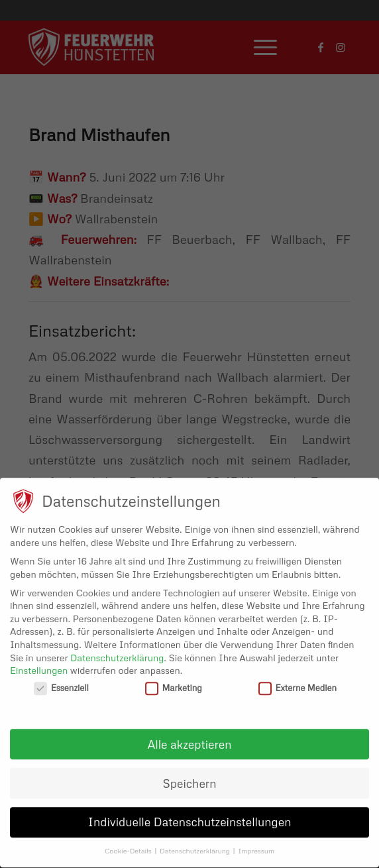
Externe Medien (298, 682)
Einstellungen (39, 664)
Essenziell (61, 682)
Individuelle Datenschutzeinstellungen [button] (190, 816)
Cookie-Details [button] (129, 845)
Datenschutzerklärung (117, 652)
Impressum (256, 845)
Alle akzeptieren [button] (190, 738)
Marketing (174, 682)
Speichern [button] (190, 777)
